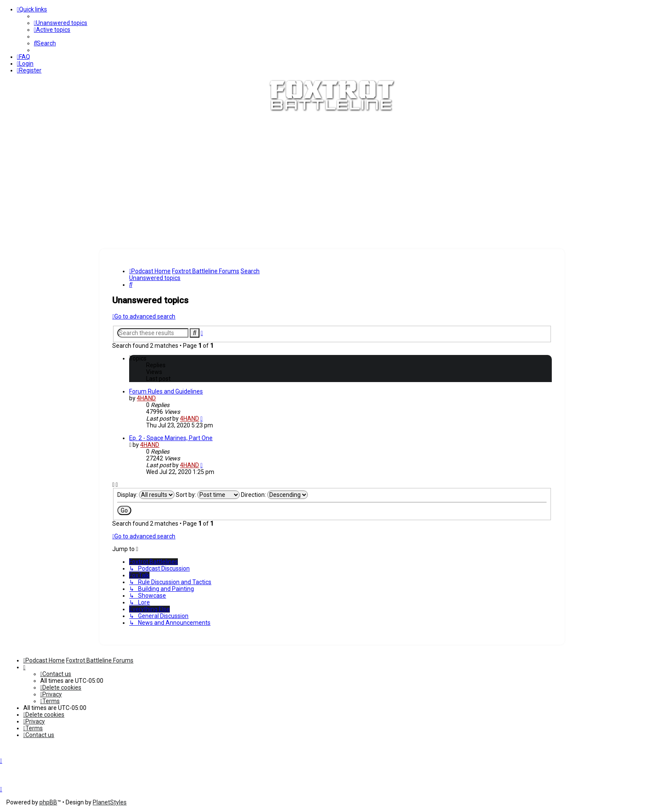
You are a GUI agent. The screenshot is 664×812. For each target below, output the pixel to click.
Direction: (274, 495)
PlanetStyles (110, 802)
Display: (146, 495)
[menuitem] (61, 23)
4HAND (146, 398)
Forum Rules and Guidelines (166, 391)
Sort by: (208, 495)
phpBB (48, 802)
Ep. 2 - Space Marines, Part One (171, 438)
